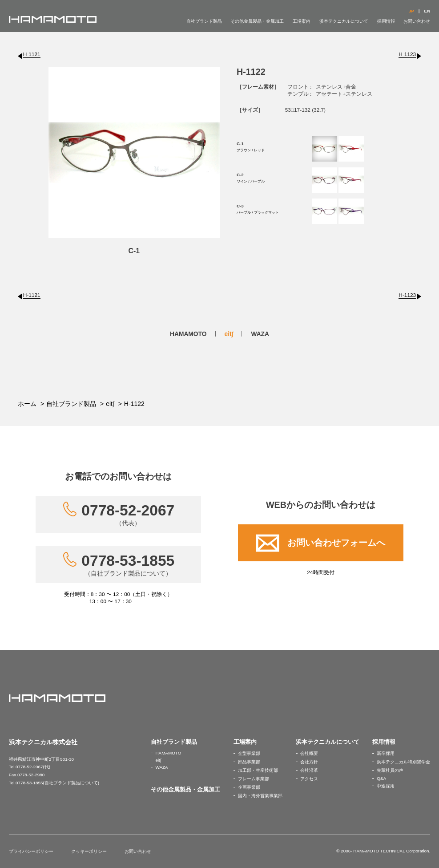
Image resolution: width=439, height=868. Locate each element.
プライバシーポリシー (31, 851)
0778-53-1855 (128, 565)
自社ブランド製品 (204, 21)
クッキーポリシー (89, 851)
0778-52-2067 (128, 515)
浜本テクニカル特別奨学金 (403, 762)
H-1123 (407, 54)
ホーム (27, 404)
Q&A (381, 778)
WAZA (260, 334)
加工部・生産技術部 (258, 770)
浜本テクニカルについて (344, 21)
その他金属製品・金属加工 (257, 21)
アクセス (309, 779)
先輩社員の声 (390, 770)
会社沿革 (309, 770)
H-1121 (32, 54)
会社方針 (309, 762)
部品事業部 (249, 762)
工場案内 (302, 21)
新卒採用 (386, 753)
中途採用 (386, 786)
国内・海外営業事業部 (260, 796)
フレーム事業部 (254, 779)
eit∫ (229, 334)
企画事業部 (249, 787)
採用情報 (386, 21)
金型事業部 (249, 753)
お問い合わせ (417, 21)
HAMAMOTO (188, 334)
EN (427, 11)
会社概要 (309, 753)
